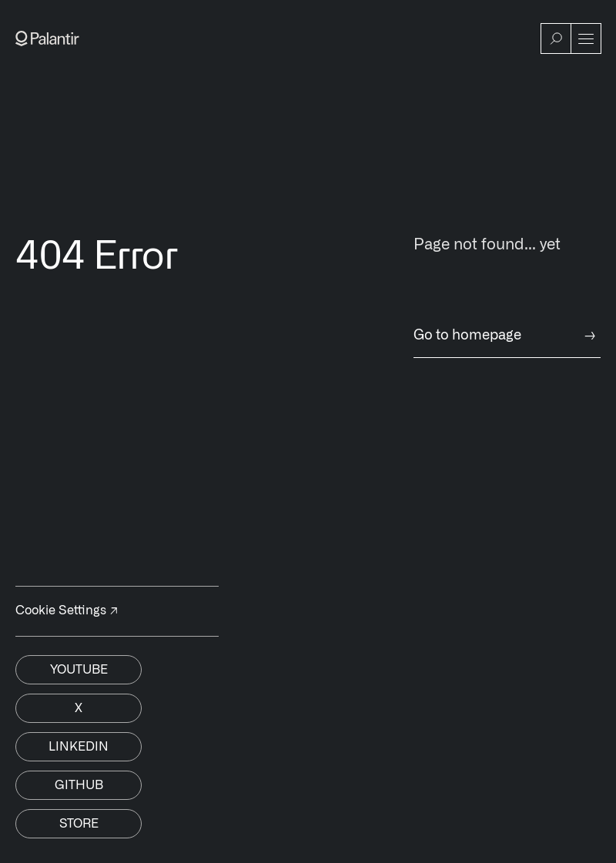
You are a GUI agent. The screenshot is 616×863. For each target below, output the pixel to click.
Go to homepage (507, 336)
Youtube (79, 670)
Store (79, 824)
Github (79, 785)
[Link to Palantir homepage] (47, 38)
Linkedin (79, 747)
